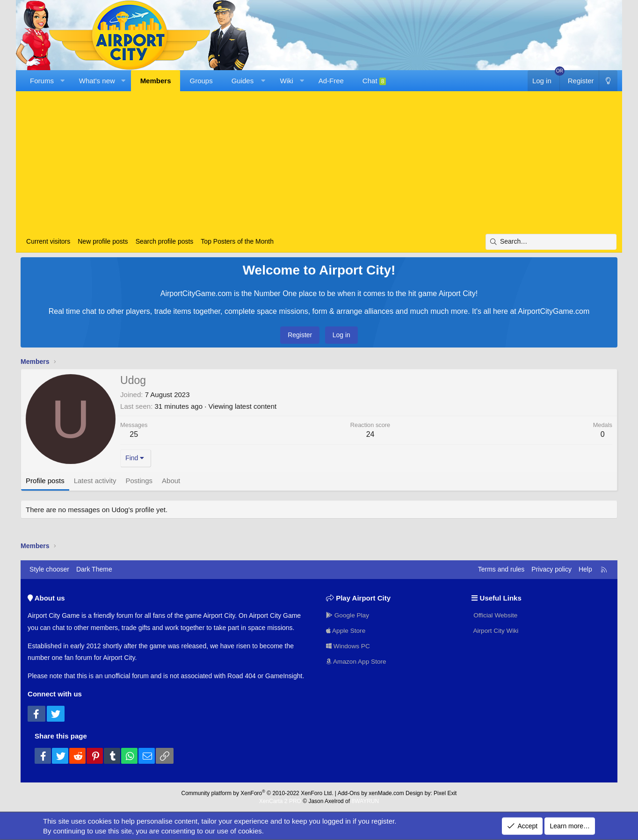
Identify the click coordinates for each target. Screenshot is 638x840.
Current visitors (48, 241)
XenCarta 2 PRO (280, 801)
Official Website (495, 614)
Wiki (287, 81)
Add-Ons (349, 793)
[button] (62, 81)
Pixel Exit (445, 793)
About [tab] (171, 481)
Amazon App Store (357, 661)
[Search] (551, 242)
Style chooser (49, 569)
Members (156, 81)
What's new (97, 81)
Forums (42, 81)
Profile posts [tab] (45, 481)
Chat (374, 81)
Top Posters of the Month (237, 241)
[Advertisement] (319, 164)
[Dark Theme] (608, 81)
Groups (201, 81)
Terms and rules (501, 569)
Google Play (348, 614)
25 (134, 434)
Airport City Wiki (496, 630)
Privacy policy (551, 569)
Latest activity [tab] (95, 481)
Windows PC (348, 646)
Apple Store (346, 630)
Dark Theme (94, 569)
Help (585, 569)
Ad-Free (331, 81)
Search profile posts (165, 241)
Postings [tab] (139, 481)
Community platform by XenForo (257, 793)
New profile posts (103, 241)
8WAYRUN (365, 801)
